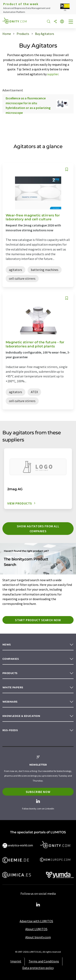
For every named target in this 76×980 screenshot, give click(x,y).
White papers (13, 687)
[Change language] (62, 22)
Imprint (16, 961)
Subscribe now (38, 792)
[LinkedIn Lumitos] (38, 905)
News (7, 645)
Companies (11, 659)
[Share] (55, 22)
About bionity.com (38, 937)
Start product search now (38, 620)
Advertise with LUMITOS (36, 921)
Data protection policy (38, 968)
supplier (53, 74)
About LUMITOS (36, 929)
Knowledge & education (21, 716)
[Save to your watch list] (67, 169)
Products (10, 673)
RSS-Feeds (10, 730)
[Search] (49, 22)
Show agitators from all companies (38, 529)
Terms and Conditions (44, 961)
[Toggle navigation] (71, 22)
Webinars (10, 702)
